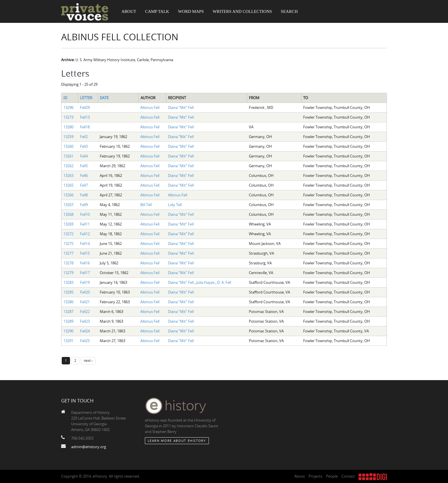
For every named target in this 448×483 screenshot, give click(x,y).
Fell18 (85, 127)
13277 (68, 253)
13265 (68, 185)
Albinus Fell (150, 107)
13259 (68, 137)
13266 (68, 195)
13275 (68, 244)
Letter (86, 98)
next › (88, 360)
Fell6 (84, 175)
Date (104, 98)
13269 (68, 224)
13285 (68, 292)
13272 (68, 234)
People (332, 476)
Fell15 (85, 253)
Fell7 (84, 185)
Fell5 (84, 166)
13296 (68, 107)
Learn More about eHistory (177, 441)
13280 (68, 127)
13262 (68, 166)
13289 (68, 321)
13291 (68, 341)
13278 (68, 263)
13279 (68, 273)
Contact (348, 476)
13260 (68, 146)
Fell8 (84, 195)
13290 (68, 331)
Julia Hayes (206, 282)
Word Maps (191, 11)
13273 (68, 117)
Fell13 (85, 117)
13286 (68, 302)
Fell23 (85, 321)
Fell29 (85, 107)
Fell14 (85, 244)
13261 (68, 156)
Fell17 (85, 273)
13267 (68, 205)
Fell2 (84, 137)
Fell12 (85, 234)
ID (65, 98)
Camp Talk (157, 11)
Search (289, 11)
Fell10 (85, 214)
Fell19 (85, 282)
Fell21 (85, 302)
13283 (68, 282)
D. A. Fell (224, 282)
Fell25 (85, 341)
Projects (315, 476)
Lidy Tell (175, 205)
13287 (68, 312)
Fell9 (84, 205)
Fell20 (85, 292)
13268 (68, 214)
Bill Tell (146, 205)
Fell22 (85, 312)
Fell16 (85, 263)
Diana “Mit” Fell (181, 107)
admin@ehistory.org (89, 447)
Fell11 (85, 224)
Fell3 (84, 146)
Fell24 (85, 331)
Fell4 (84, 156)
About (129, 11)
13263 (68, 175)
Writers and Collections (242, 11)
